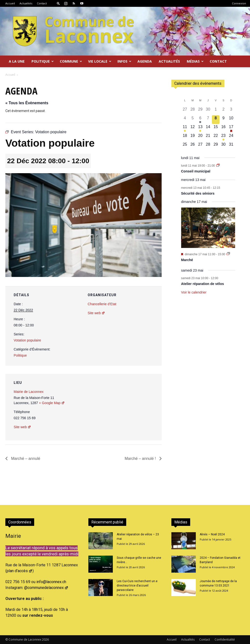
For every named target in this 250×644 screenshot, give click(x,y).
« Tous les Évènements (27, 103)
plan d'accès (20, 571)
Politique (43, 61)
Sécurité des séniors (198, 193)
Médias (195, 61)
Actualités (26, 3)
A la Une (17, 61)
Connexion (239, 3)
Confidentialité (225, 639)
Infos (124, 61)
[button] (58, 3)
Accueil (10, 3)
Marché (187, 260)
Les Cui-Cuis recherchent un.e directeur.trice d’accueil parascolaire (137, 586)
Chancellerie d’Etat (102, 304)
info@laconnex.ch (51, 582)
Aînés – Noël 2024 (212, 534)
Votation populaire (27, 340)
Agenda (145, 61)
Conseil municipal (196, 171)
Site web (96, 313)
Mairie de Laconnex (29, 392)
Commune (71, 61)
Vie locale (100, 61)
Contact (42, 3)
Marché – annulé (25, 459)
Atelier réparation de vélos (203, 284)
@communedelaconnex (46, 588)
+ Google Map (52, 403)
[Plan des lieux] (132, 407)
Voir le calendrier (194, 292)
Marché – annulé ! (141, 459)
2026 (45, 639)
